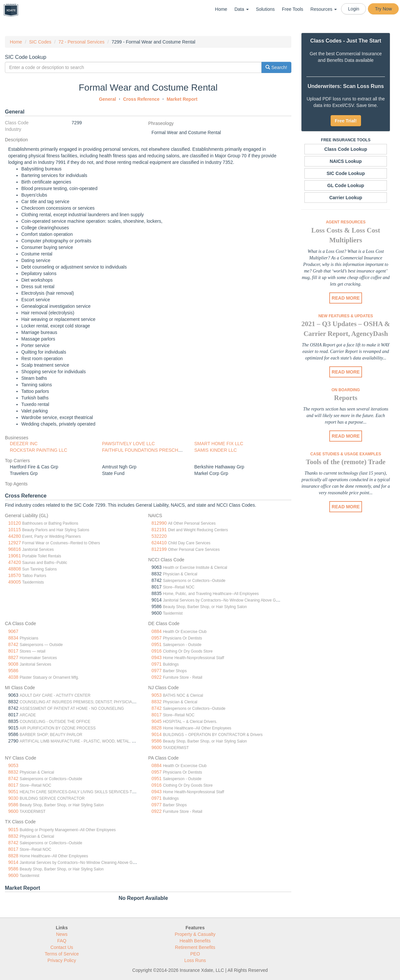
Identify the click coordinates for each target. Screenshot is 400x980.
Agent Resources (345, 222)
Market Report (182, 99)
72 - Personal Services (81, 42)
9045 (157, 721)
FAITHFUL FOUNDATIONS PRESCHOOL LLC (150, 450)
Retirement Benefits (195, 947)
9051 (13, 792)
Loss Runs (195, 960)
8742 (13, 644)
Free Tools (292, 9)
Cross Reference (141, 99)
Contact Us (62, 947)
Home (221, 9)
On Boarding (346, 390)
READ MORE (346, 298)
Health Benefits (195, 941)
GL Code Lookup (346, 185)
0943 (157, 657)
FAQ (62, 941)
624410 (159, 543)
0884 (157, 631)
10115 (15, 530)
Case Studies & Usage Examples (346, 454)
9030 (13, 798)
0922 (157, 677)
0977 (157, 671)
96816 (15, 549)
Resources (324, 9)
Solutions (265, 9)
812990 (159, 523)
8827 (13, 657)
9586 (13, 671)
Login (354, 9)
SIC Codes (40, 42)
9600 (157, 747)
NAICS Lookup (346, 161)
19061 (15, 556)
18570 (15, 575)
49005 (15, 582)
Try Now (383, 9)
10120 (15, 523)
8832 (157, 702)
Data (241, 9)
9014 (157, 734)
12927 (15, 543)
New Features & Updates (346, 316)
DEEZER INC (24, 444)
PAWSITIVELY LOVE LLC (128, 444)
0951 (157, 644)
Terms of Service (62, 954)
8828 (157, 728)
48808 (15, 569)
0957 (157, 638)
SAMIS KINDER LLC (215, 450)
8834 (13, 638)
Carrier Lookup (346, 198)
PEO (195, 954)
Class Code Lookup (346, 149)
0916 (157, 651)
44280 (15, 536)
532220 (159, 536)
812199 (159, 549)
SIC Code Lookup (346, 173)
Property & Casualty (195, 934)
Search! (276, 67)
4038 (13, 677)
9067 (13, 631)
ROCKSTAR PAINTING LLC (38, 450)
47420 (15, 562)
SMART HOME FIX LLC (219, 444)
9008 (13, 664)
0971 (157, 664)
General (107, 99)
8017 (13, 651)
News (62, 934)
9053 (157, 695)
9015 (13, 830)
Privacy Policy (62, 960)
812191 (159, 530)
